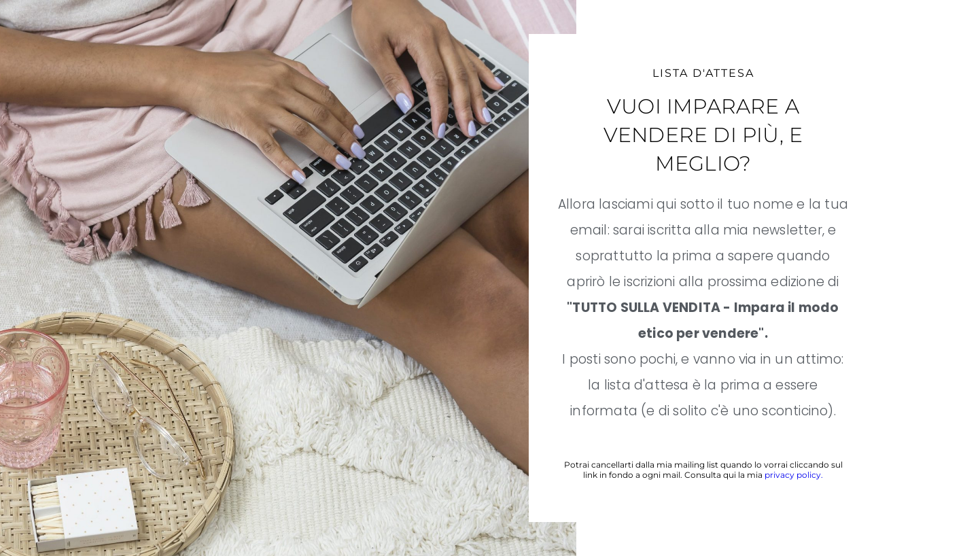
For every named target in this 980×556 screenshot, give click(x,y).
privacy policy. (794, 475)
